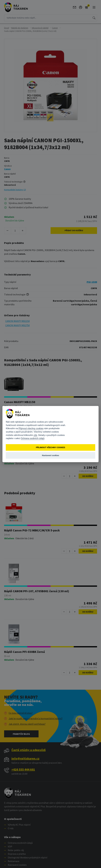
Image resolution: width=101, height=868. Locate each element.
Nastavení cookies (51, 455)
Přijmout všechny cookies (31, 428)
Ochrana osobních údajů (33, 438)
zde (35, 435)
